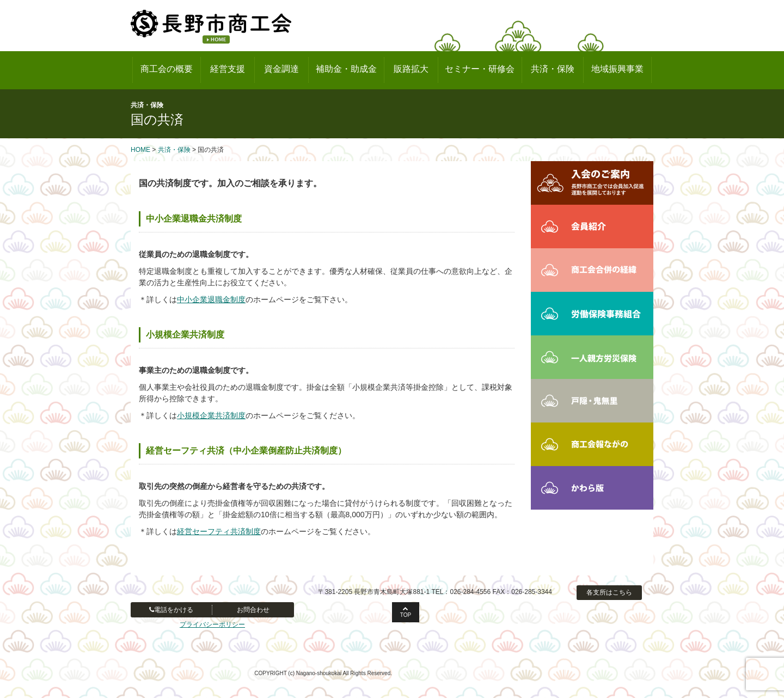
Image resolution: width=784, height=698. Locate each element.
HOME (140, 150)
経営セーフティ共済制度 (219, 531)
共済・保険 (174, 150)
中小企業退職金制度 (211, 299)
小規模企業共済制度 (211, 415)
